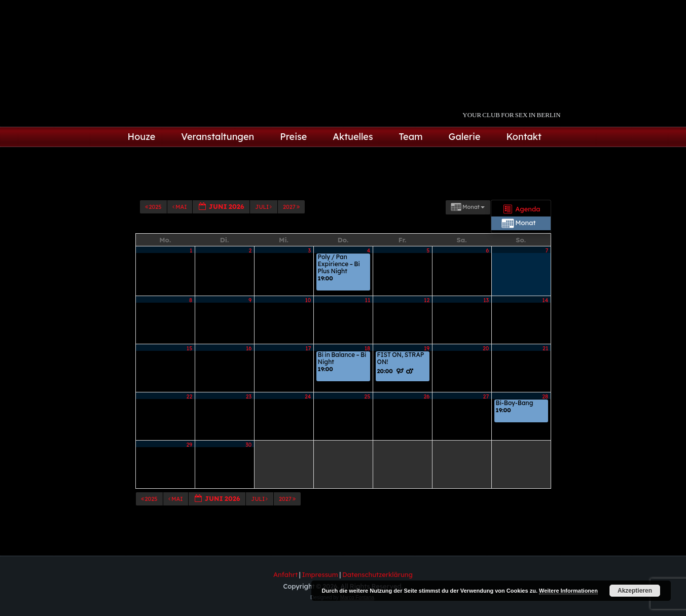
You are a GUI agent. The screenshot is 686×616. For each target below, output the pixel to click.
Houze (142, 137)
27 (486, 415)
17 (308, 367)
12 (427, 319)
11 (368, 319)
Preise (293, 137)
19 (427, 367)
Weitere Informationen (568, 591)
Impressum (320, 574)
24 (308, 415)
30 (248, 463)
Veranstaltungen (218, 137)
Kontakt (524, 137)
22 (190, 415)
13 (486, 319)
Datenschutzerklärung (377, 574)
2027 (292, 243)
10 (308, 319)
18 (368, 367)
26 (426, 415)
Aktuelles (353, 137)
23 (249, 415)
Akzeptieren (635, 591)
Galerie (465, 137)
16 (249, 367)
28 (545, 415)
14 (545, 319)
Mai (180, 243)
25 (367, 415)
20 (486, 367)
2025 (154, 243)
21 (545, 367)
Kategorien (181, 221)
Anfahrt (285, 574)
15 (189, 367)
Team (411, 137)
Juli (264, 243)
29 (190, 463)
